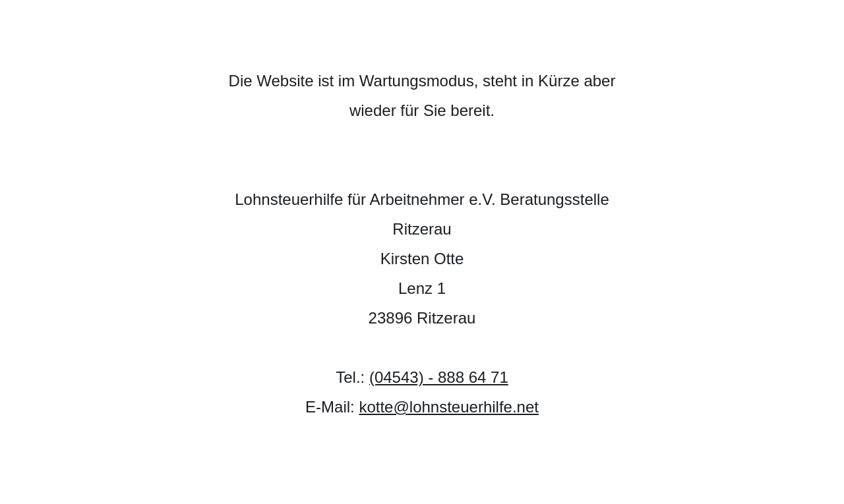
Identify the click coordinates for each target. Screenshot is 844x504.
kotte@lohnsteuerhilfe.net (449, 407)
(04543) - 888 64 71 (439, 377)
